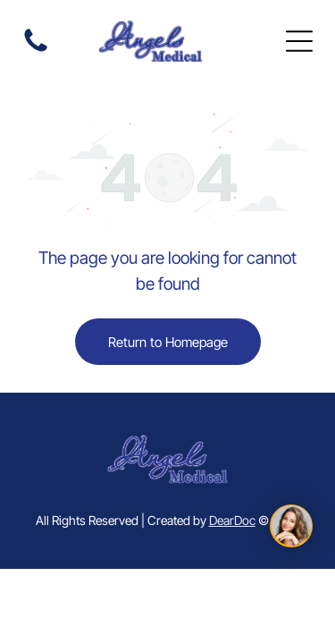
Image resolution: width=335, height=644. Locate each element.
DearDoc (232, 520)
